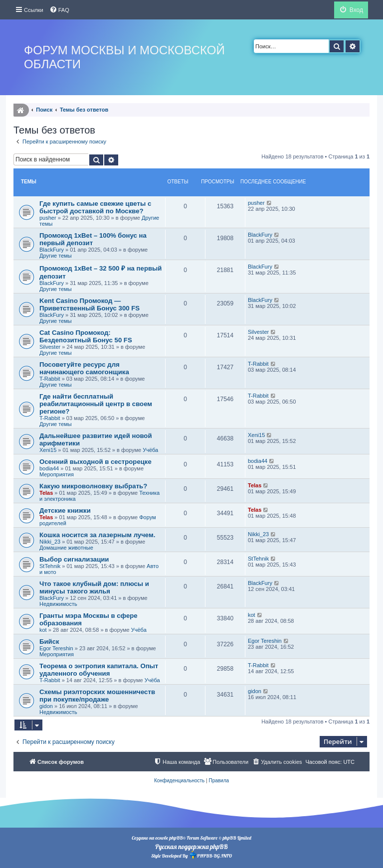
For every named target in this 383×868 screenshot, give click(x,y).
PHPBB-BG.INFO (210, 855)
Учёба (150, 450)
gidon (46, 706)
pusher (48, 218)
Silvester (50, 347)
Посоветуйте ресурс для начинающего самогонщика (84, 368)
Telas (46, 493)
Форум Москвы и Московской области (124, 57)
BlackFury (52, 250)
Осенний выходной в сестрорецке (96, 462)
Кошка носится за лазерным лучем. (97, 535)
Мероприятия (57, 474)
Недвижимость (58, 604)
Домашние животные (66, 548)
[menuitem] (59, 10)
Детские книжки (65, 510)
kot (43, 630)
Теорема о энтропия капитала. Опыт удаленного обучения (99, 670)
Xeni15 (48, 450)
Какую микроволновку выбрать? (93, 486)
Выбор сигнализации (74, 559)
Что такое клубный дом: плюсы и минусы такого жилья (94, 587)
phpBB (176, 838)
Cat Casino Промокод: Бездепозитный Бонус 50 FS (86, 336)
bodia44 (49, 468)
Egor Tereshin (56, 648)
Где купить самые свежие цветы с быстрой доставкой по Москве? (95, 207)
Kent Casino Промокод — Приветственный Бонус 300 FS (90, 304)
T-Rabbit (50, 379)
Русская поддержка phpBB (191, 847)
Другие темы (56, 256)
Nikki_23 (50, 542)
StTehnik (50, 566)
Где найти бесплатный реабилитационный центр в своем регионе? (96, 404)
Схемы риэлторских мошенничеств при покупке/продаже (97, 696)
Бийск (49, 642)
